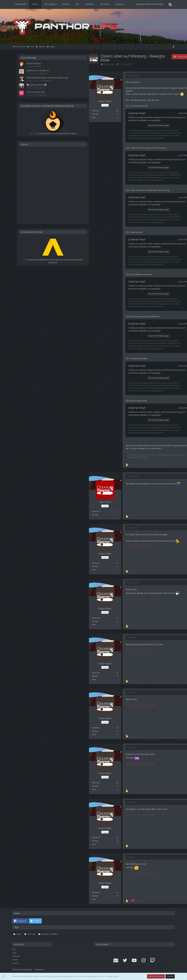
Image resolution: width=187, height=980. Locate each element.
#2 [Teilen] (113, 472)
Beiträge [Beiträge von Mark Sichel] (18, 510)
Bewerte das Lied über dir (145, 70)
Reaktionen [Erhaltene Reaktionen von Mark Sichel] (19, 507)
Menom (137, 90)
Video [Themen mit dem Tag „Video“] (19, 928)
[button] (20, 915)
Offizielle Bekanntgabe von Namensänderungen (146, 79)
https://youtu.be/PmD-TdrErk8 (61, 759)
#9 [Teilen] (113, 852)
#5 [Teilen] (113, 633)
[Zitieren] (114, 460)
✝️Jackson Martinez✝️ (144, 87)
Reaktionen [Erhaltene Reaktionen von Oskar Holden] (19, 110)
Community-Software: (93, 971)
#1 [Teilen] (114, 75)
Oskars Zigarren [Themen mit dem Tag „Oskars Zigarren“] (49, 928)
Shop (14, 947)
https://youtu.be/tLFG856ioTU (61, 645)
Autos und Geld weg (143, 94)
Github (15, 954)
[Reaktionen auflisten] (52, 460)
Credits (15, 958)
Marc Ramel (139, 97)
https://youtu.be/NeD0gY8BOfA (62, 868)
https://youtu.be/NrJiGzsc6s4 (61, 809)
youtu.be (107, 112)
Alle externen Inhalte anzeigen (83, 124)
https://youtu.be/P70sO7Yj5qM (62, 700)
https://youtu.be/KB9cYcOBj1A (61, 540)
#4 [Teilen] (113, 578)
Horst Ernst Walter (141, 83)
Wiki (14, 944)
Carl (136, 66)
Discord (133, 149)
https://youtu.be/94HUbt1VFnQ (62, 595)
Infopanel (16, 951)
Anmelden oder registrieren (150, 4)
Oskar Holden (32, 64)
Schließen (170, 976)
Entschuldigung (141, 63)
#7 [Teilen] (114, 742)
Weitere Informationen (156, 976)
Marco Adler (139, 73)
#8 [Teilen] (113, 797)
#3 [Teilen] (113, 523)
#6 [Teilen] (113, 688)
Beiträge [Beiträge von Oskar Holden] (18, 114)
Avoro (133, 265)
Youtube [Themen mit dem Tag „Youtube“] (31, 928)
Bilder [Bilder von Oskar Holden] (17, 117)
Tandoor (131, 139)
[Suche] (170, 4)
